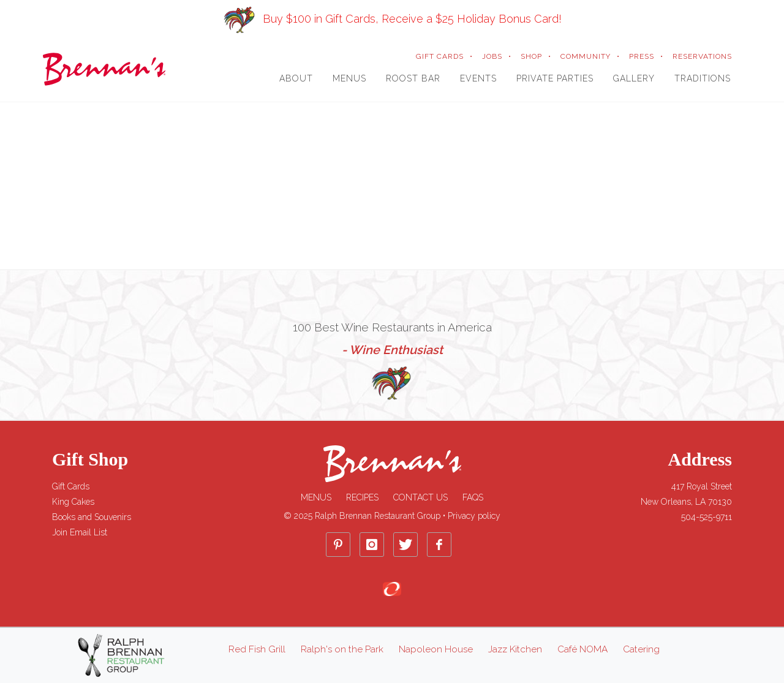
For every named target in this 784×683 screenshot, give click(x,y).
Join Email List (80, 532)
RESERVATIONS (702, 56)
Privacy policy (474, 516)
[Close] (767, 7)
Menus (316, 497)
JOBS (492, 56)
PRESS (642, 56)
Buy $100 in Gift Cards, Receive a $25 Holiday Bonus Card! (392, 19)
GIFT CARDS (440, 56)
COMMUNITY (586, 56)
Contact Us (420, 497)
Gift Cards (71, 486)
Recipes (362, 497)
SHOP (531, 56)
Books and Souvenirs (92, 517)
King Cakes (73, 502)
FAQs (473, 497)
